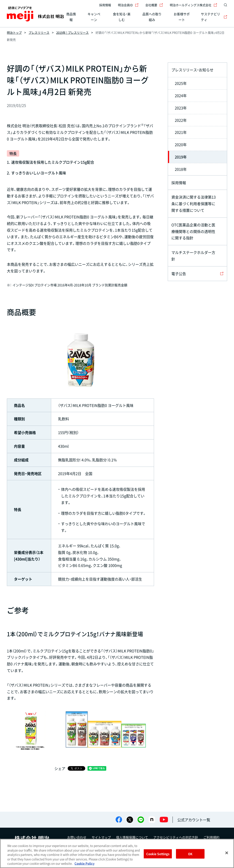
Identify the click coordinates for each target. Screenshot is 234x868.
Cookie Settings (158, 854)
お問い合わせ (77, 837)
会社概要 (154, 5)
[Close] (227, 853)
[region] (117, 853)
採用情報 (105, 5)
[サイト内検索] (224, 5)
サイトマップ (101, 837)
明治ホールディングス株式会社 (193, 5)
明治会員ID (128, 5)
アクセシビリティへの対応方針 (176, 837)
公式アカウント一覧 (194, 820)
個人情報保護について (132, 837)
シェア (60, 768)
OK (190, 854)
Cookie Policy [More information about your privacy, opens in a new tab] (84, 863)
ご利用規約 (211, 837)
